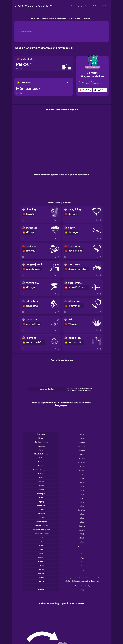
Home (36, 18)
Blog (86, 6)
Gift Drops (105, 6)
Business (98, 6)
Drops (73, 6)
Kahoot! (91, 6)
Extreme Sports (75, 18)
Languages (80, 6)
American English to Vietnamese (54, 18)
